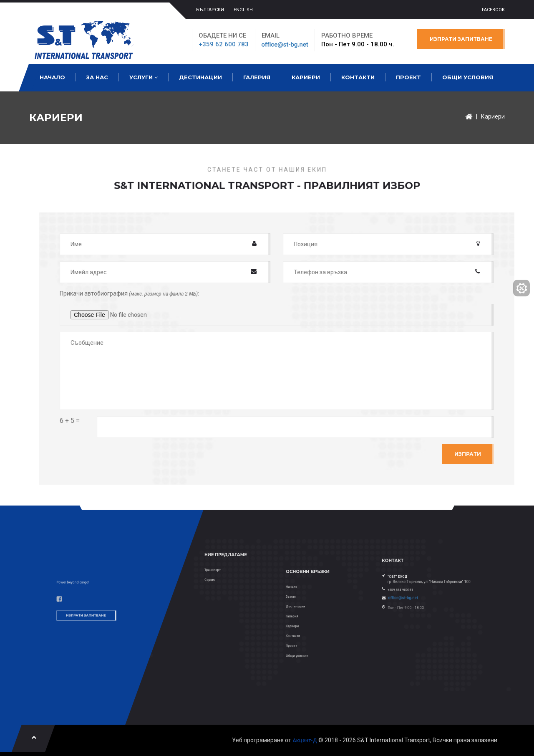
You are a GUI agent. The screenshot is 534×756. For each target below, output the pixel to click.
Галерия (257, 77)
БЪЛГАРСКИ (210, 10)
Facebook (493, 10)
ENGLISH (243, 10)
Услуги (144, 77)
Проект (408, 77)
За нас (97, 77)
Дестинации (200, 77)
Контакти (358, 77)
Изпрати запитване (461, 39)
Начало (52, 77)
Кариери (306, 77)
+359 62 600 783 (224, 44)
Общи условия (468, 77)
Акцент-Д (305, 741)
